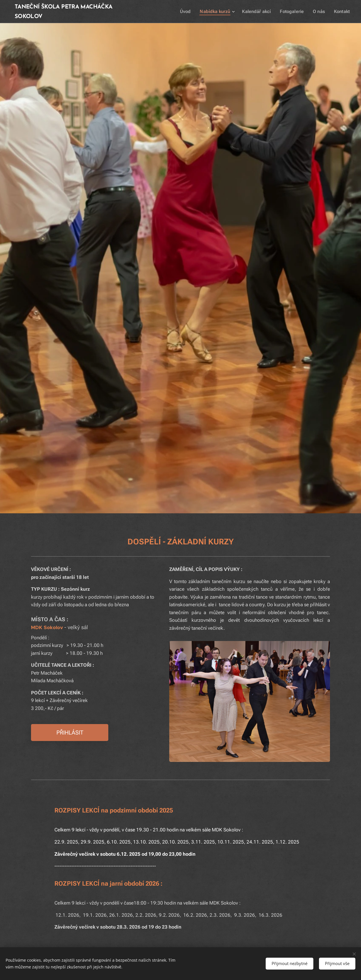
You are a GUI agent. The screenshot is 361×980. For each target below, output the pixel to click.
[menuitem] (193, 12)
